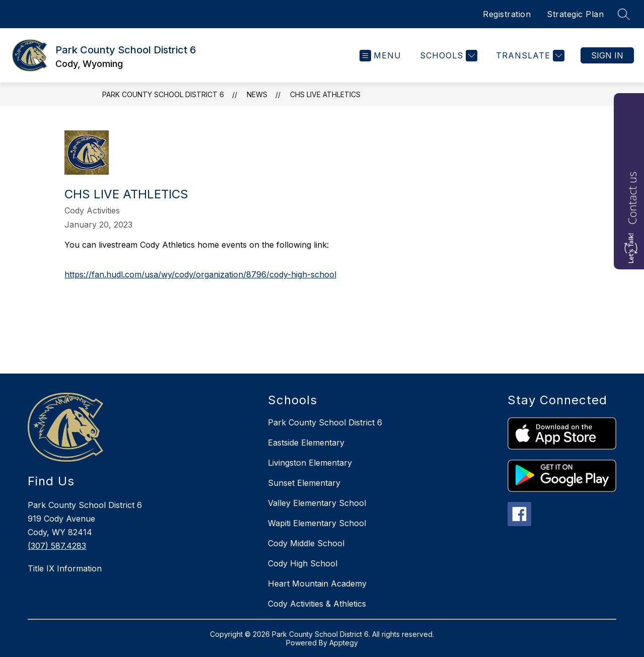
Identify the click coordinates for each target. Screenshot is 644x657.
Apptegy (344, 643)
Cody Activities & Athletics (317, 604)
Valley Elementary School (317, 503)
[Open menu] (380, 56)
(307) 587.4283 (57, 546)
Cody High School (303, 563)
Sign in (607, 55)
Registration (507, 14)
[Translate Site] (529, 56)
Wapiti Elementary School (317, 523)
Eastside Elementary (306, 443)
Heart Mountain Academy (317, 583)
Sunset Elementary (304, 483)
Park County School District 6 (163, 94)
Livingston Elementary (310, 463)
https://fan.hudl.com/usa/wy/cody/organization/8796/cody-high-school (200, 274)
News (257, 94)
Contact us (632, 198)
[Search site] (624, 14)
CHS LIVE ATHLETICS (325, 94)
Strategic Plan (575, 14)
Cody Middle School (306, 543)
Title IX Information (65, 568)
